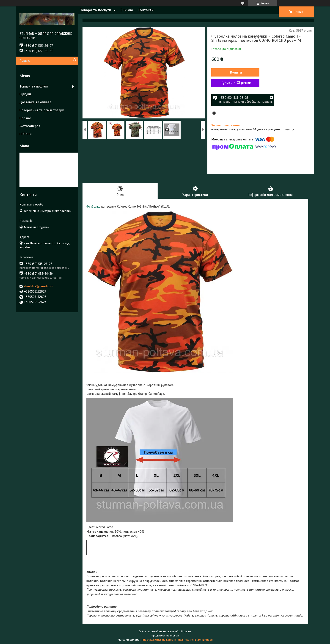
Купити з (236, 83)
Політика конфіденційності (195, 640)
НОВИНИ (26, 134)
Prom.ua (186, 631)
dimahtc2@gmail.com (39, 286)
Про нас (25, 118)
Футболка (93, 207)
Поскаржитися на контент (160, 640)
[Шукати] (74, 61)
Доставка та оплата (35, 102)
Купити (236, 72)
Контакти (146, 10)
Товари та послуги (96, 10)
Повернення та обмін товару (42, 110)
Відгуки (25, 94)
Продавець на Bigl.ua (165, 636)
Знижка (127, 10)
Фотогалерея (30, 126)
